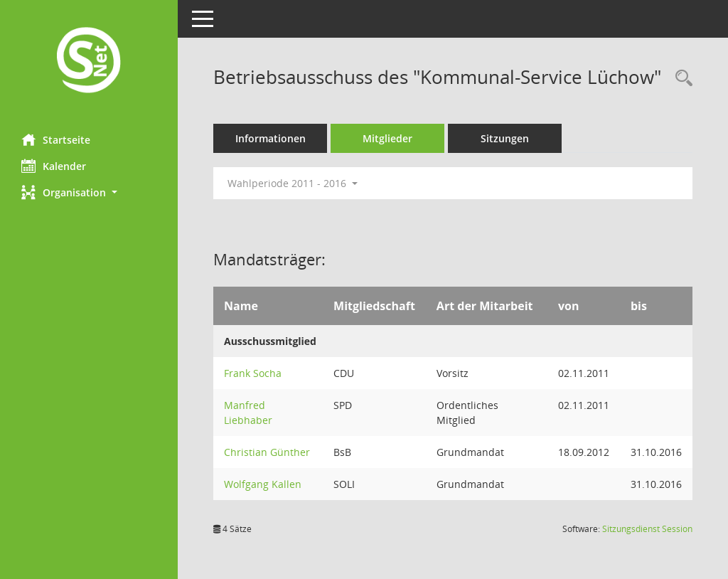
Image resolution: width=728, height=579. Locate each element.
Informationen (271, 138)
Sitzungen (505, 138)
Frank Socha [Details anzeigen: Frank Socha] (253, 373)
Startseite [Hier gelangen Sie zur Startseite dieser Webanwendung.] (56, 139)
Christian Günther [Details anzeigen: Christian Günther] (267, 452)
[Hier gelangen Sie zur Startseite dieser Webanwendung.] (89, 62)
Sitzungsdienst (647, 529)
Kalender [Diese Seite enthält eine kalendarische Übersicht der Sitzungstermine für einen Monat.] (54, 166)
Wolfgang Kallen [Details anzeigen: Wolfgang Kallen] (263, 484)
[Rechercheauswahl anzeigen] (680, 79)
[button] (89, 192)
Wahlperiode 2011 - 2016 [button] (293, 183)
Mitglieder (387, 138)
